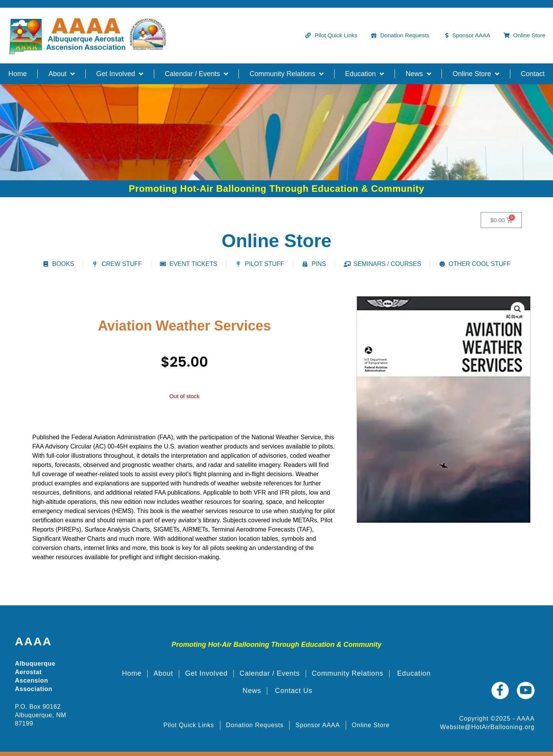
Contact (533, 74)
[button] (518, 309)
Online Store (476, 74)
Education (364, 74)
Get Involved (120, 74)
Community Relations (286, 74)
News (418, 74)
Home (18, 74)
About (62, 74)
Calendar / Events (197, 74)
